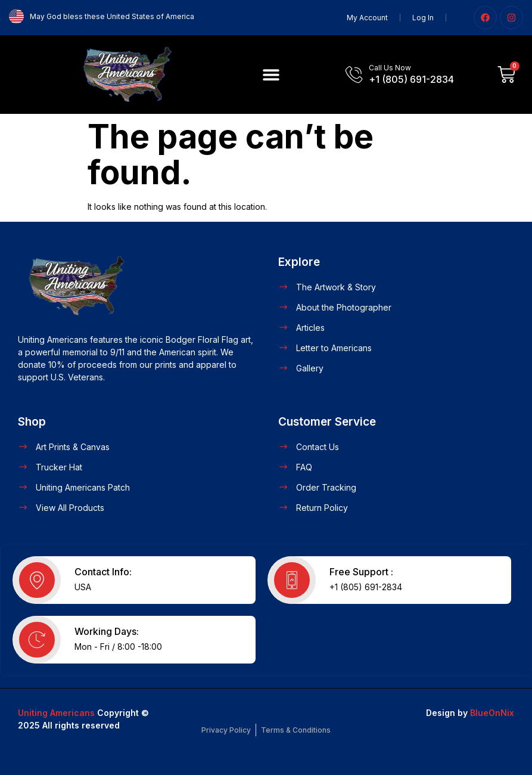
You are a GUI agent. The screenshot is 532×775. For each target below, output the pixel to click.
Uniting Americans (56, 713)
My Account (367, 18)
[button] (271, 74)
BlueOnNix (492, 713)
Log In (423, 18)
